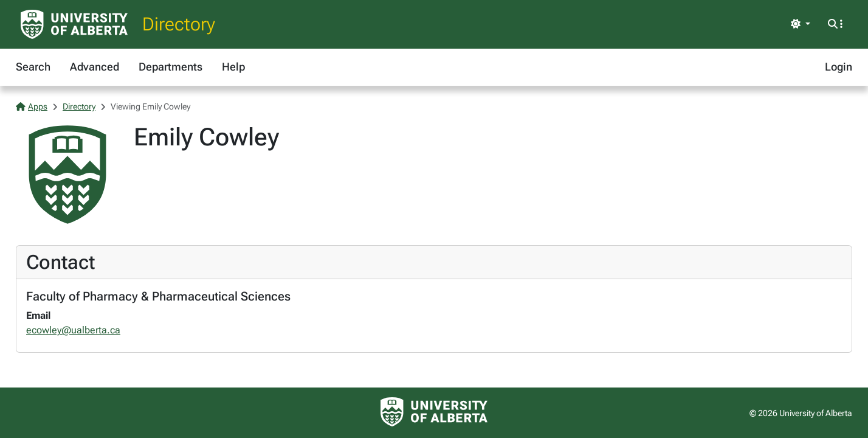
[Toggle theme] (801, 24)
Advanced (95, 67)
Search (33, 67)
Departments (170, 67)
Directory (179, 24)
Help (233, 67)
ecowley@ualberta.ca (73, 330)
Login (839, 67)
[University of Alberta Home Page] (74, 24)
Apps (32, 106)
